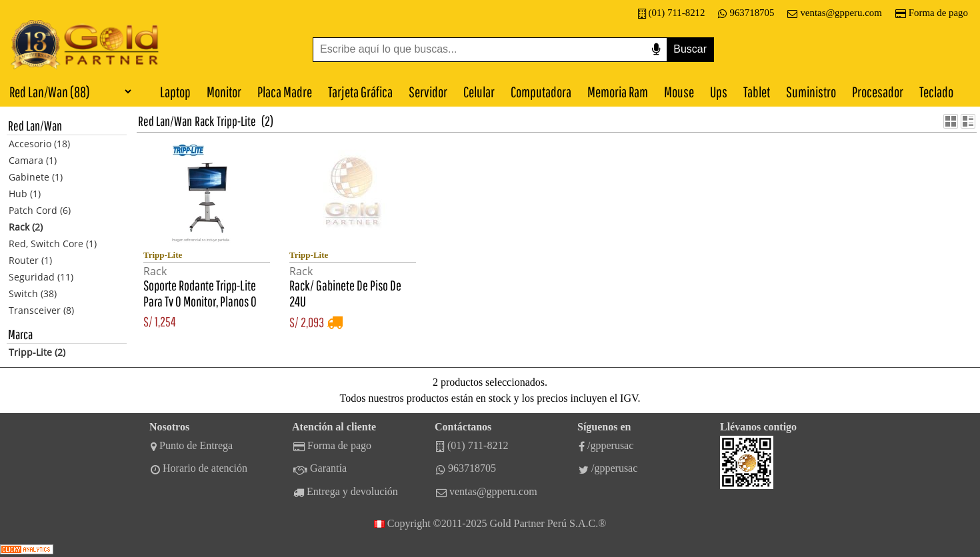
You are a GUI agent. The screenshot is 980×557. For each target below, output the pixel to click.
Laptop (175, 92)
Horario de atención (199, 468)
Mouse (679, 92)
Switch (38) (33, 293)
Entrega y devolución (346, 492)
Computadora (541, 92)
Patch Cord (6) (40, 210)
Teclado (936, 92)
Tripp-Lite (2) (37, 352)
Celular (479, 92)
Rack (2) (26, 227)
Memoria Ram (618, 92)
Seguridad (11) (41, 277)
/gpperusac (606, 446)
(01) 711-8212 (672, 13)
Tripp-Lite (236, 121)
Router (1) (30, 260)
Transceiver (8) (41, 310)
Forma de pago (932, 13)
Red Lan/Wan (165, 121)
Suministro (811, 92)
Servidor (428, 92)
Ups (719, 92)
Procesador (878, 92)
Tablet (757, 92)
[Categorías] (67, 91)
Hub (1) (25, 194)
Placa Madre (285, 92)
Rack (204, 121)
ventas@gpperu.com (834, 13)
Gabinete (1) (36, 177)
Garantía (320, 468)
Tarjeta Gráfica (360, 92)
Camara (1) (33, 160)
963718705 (746, 13)
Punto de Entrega (192, 446)
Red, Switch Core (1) (53, 244)
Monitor (224, 92)
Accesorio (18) (39, 144)
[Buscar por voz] (656, 50)
